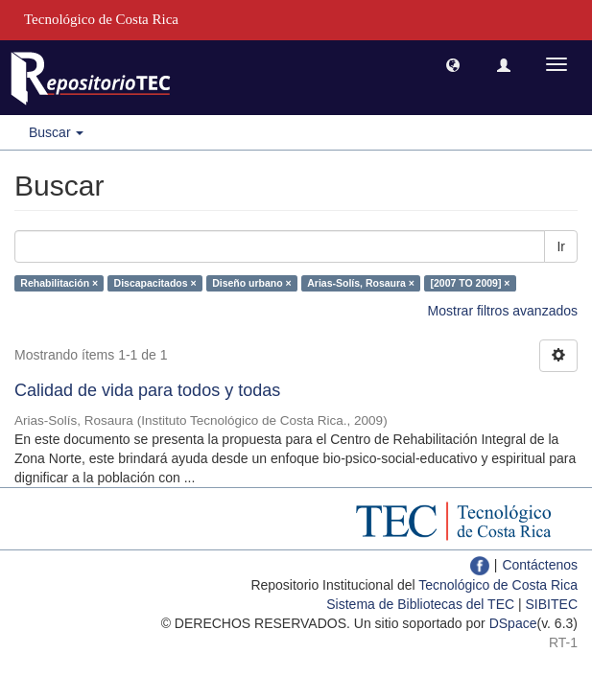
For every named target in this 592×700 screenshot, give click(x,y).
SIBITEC (552, 604)
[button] (453, 64)
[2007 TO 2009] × (470, 283)
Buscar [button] (56, 132)
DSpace (513, 623)
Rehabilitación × (59, 283)
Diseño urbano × (252, 283)
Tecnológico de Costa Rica (498, 585)
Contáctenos (540, 565)
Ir (561, 246)
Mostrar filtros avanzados (503, 311)
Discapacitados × (155, 283)
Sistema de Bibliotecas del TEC (420, 604)
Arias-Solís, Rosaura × (361, 283)
